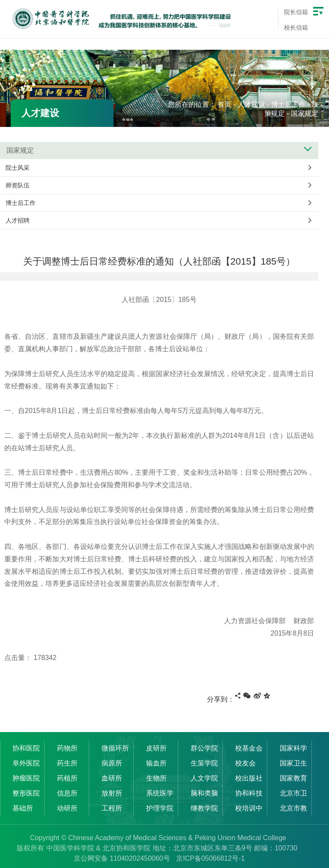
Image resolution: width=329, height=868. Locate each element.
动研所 (68, 808)
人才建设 (251, 104)
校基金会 (249, 748)
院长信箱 (296, 12)
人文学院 (205, 778)
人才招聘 (18, 220)
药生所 (68, 763)
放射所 (112, 793)
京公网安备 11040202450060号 (122, 858)
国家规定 (305, 113)
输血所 (157, 763)
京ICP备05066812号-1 (210, 858)
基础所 (23, 808)
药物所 (68, 748)
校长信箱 (296, 27)
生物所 (157, 778)
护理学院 (160, 808)
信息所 (68, 793)
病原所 (112, 763)
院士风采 (18, 168)
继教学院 (205, 808)
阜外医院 (27, 763)
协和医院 (27, 748)
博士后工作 (288, 104)
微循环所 (116, 748)
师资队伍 (18, 185)
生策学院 (205, 763)
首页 (224, 104)
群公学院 (205, 748)
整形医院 (27, 793)
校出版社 (249, 778)
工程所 (112, 808)
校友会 (246, 763)
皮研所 (157, 748)
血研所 (112, 778)
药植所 (68, 778)
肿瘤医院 (27, 778)
